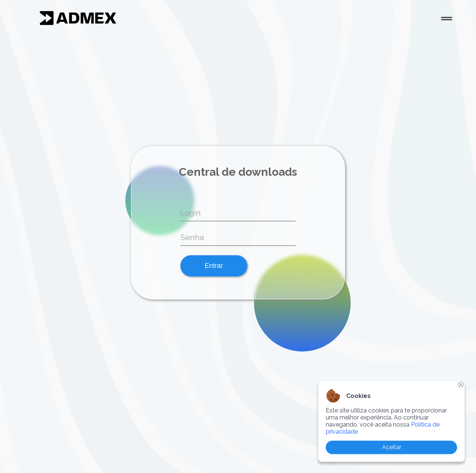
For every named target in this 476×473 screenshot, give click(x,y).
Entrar (214, 266)
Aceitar (392, 447)
